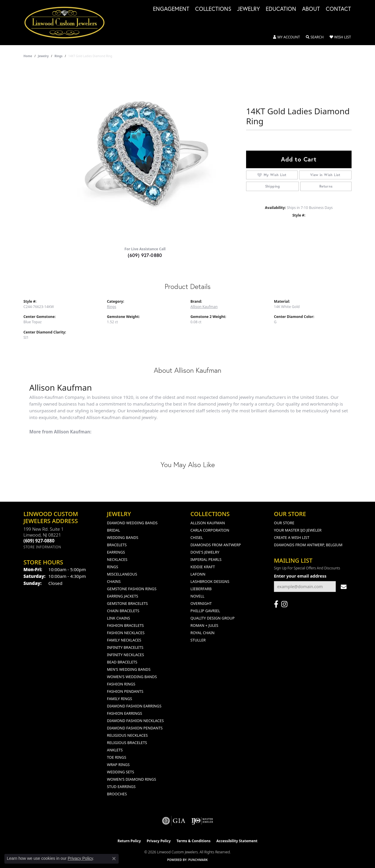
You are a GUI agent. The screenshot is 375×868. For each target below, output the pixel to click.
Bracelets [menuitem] (117, 545)
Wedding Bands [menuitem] (123, 537)
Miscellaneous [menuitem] (122, 574)
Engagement (171, 9)
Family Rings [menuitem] (120, 699)
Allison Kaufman (204, 307)
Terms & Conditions (194, 841)
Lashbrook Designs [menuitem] (210, 581)
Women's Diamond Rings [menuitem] (132, 779)
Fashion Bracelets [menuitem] (125, 625)
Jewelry (248, 9)
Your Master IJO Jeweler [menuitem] (298, 530)
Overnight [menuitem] (201, 603)
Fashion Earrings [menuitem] (125, 713)
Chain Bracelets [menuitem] (123, 611)
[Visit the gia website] (174, 821)
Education (281, 9)
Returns (326, 186)
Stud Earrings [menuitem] (121, 787)
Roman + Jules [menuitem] (204, 625)
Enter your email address (300, 576)
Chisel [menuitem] (197, 537)
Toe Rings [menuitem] (117, 757)
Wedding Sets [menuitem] (121, 772)
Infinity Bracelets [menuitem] (125, 647)
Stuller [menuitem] (198, 640)
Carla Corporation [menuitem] (210, 530)
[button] (287, 37)
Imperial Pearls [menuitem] (206, 559)
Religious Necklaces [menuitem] (127, 735)
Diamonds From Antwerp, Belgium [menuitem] (308, 545)
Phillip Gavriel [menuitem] (205, 611)
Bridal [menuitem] (114, 530)
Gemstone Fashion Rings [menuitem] (132, 589)
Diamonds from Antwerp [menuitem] (216, 545)
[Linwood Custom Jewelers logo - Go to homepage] (68, 23)
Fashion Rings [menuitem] (121, 684)
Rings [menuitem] (112, 567)
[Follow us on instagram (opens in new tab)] (284, 604)
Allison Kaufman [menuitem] (208, 523)
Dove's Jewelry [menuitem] (205, 552)
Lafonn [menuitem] (198, 574)
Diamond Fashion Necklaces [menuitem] (135, 721)
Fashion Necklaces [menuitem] (126, 633)
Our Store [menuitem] (284, 523)
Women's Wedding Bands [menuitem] (132, 677)
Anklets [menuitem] (115, 750)
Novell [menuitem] (197, 596)
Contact (338, 9)
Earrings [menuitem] (116, 552)
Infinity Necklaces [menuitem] (126, 655)
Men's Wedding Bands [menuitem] (129, 669)
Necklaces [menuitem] (117, 559)
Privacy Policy (159, 841)
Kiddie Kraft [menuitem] (203, 567)
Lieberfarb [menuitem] (201, 589)
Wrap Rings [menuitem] (118, 765)
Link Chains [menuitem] (119, 618)
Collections (213, 9)
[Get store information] (42, 547)
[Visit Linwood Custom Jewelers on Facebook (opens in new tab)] (276, 604)
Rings (58, 56)
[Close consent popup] (114, 859)
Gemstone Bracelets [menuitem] (127, 603)
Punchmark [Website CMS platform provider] (198, 860)
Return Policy (129, 841)
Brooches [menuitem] (117, 794)
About (311, 9)
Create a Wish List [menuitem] (292, 537)
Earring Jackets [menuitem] (123, 596)
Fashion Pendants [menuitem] (125, 691)
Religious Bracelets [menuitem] (127, 743)
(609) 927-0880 (145, 255)
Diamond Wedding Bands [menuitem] (132, 523)
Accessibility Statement (237, 841)
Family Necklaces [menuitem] (124, 640)
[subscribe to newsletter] (344, 587)
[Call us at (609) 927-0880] (39, 541)
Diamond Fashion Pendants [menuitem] (135, 728)
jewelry (43, 56)
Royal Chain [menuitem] (202, 633)
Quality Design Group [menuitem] (213, 618)
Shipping (273, 186)
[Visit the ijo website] (202, 821)
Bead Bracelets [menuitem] (122, 662)
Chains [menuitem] (114, 581)
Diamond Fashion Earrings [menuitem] (134, 706)
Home (28, 56)
